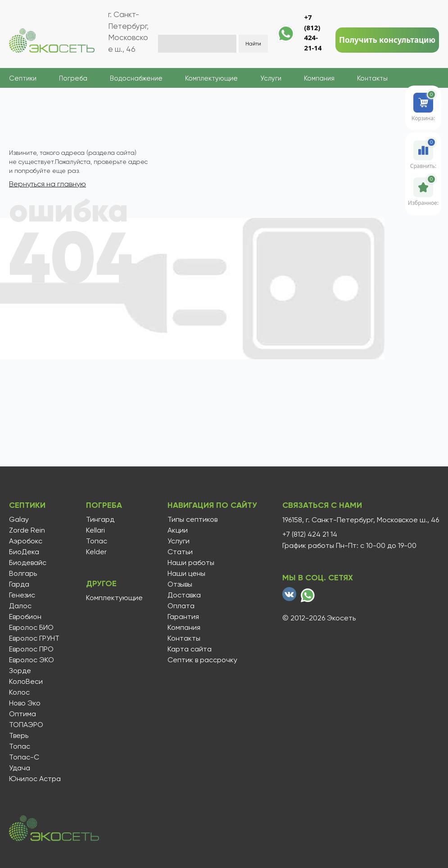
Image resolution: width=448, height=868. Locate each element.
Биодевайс (28, 563)
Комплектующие (211, 78)
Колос (19, 692)
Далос (20, 606)
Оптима (23, 714)
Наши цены (186, 574)
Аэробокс (26, 541)
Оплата (181, 606)
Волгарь (23, 574)
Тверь (19, 736)
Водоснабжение (136, 78)
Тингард (100, 520)
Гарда (19, 584)
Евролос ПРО (31, 649)
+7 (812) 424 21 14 (310, 534)
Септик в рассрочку (202, 660)
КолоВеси (26, 682)
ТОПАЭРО (26, 725)
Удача (20, 768)
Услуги (271, 78)
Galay (19, 520)
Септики (23, 78)
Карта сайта (190, 649)
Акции (178, 530)
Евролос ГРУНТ (34, 638)
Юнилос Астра (35, 779)
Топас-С (24, 757)
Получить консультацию (387, 40)
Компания (319, 78)
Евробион (25, 617)
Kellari (95, 530)
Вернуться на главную (48, 184)
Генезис (22, 595)
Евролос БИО (31, 628)
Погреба (73, 78)
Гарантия (183, 617)
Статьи (180, 552)
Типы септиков (192, 520)
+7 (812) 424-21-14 (313, 32)
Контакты (372, 78)
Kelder (96, 552)
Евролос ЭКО (32, 660)
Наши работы (191, 563)
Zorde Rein (27, 530)
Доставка (184, 595)
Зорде (20, 671)
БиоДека (24, 552)
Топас (20, 746)
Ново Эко (25, 703)
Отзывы (180, 584)
